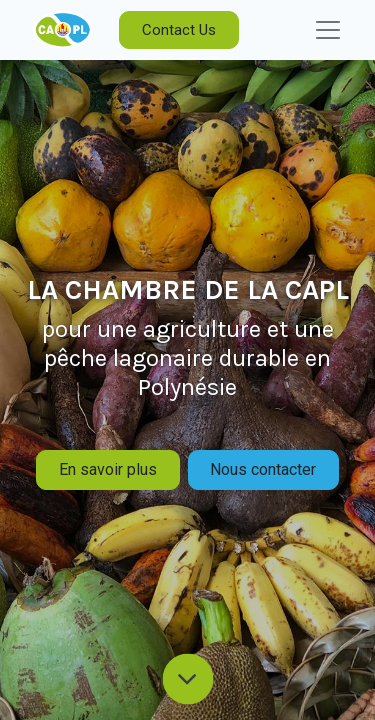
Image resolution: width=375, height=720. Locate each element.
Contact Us (179, 30)
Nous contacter (263, 469)
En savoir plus (108, 469)
